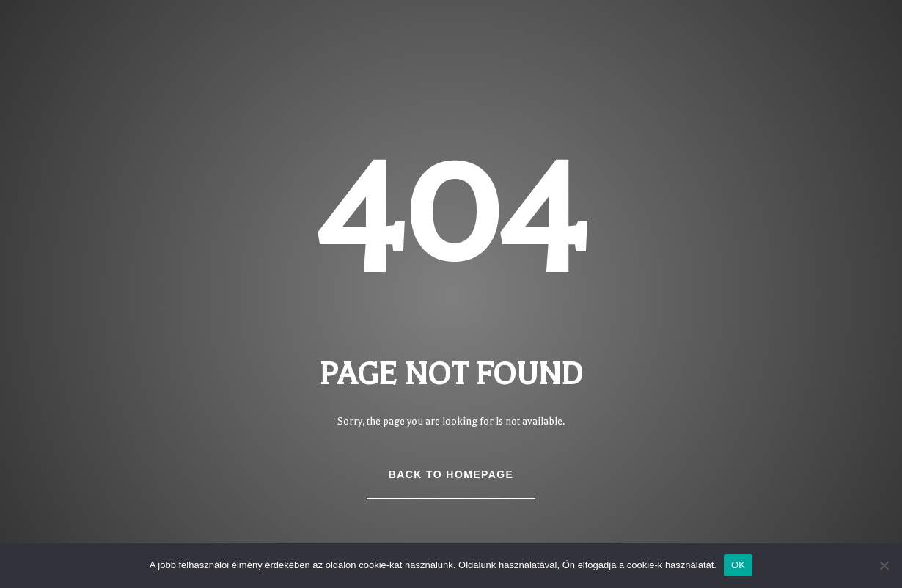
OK (738, 565)
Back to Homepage (451, 474)
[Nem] (884, 565)
